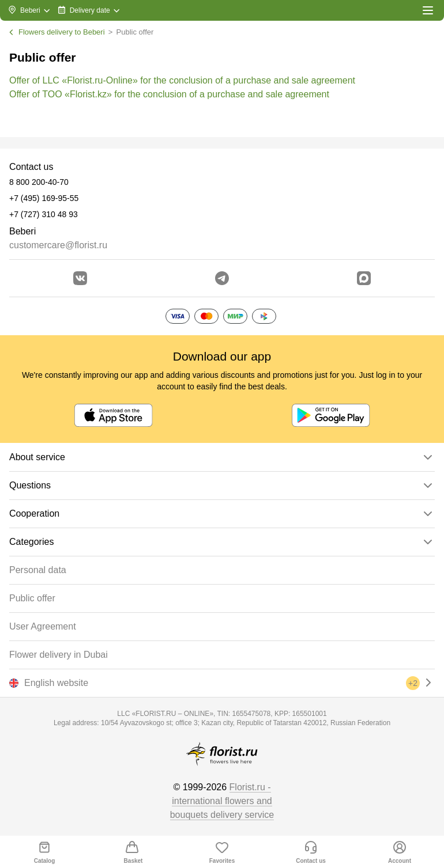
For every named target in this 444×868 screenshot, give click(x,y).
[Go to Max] (364, 278)
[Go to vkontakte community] (80, 278)
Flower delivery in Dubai (59, 655)
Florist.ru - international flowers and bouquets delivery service (222, 801)
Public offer (32, 598)
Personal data (38, 570)
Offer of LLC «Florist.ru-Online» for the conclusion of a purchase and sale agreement (182, 80)
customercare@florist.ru (58, 245)
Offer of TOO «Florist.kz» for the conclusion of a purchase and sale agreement (169, 94)
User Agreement (43, 626)
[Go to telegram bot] (222, 278)
